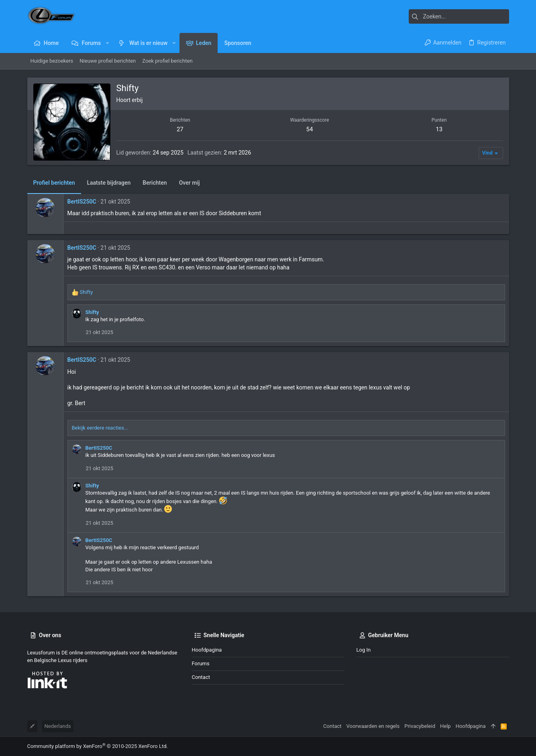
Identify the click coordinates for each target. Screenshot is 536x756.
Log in (364, 650)
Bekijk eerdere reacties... (100, 428)
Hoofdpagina (207, 650)
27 (180, 129)
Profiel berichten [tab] (54, 183)
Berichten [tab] (155, 183)
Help (445, 726)
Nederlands (58, 726)
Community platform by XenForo (98, 746)
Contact (201, 677)
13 (439, 129)
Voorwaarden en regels (373, 726)
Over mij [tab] (190, 183)
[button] (107, 43)
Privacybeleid (420, 726)
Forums (201, 663)
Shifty (92, 312)
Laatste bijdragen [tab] (109, 183)
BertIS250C (82, 202)
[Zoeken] (459, 16)
